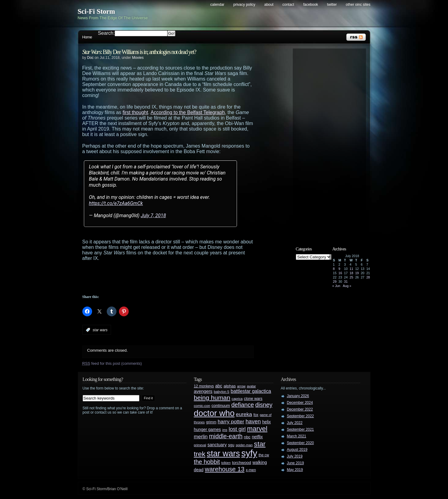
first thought (135, 112)
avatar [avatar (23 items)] (251, 386)
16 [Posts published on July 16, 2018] (340, 273)
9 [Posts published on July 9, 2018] (339, 269)
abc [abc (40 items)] (219, 386)
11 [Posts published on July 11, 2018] (351, 269)
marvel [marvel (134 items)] (257, 429)
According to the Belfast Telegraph (188, 112)
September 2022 (301, 416)
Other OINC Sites (358, 5)
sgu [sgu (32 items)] (231, 445)
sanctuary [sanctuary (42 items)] (217, 445)
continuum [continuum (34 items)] (221, 406)
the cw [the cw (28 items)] (264, 455)
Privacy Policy (244, 5)
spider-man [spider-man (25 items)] (244, 445)
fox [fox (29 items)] (256, 415)
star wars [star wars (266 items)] (223, 454)
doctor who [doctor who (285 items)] (214, 413)
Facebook (311, 5)
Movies (138, 58)
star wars (100, 330)
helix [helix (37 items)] (267, 422)
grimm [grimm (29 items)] (211, 422)
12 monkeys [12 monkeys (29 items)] (204, 386)
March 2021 (297, 436)
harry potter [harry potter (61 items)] (231, 422)
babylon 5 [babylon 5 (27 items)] (222, 391)
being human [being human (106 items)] (212, 398)
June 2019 (296, 463)
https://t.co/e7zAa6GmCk (116, 203)
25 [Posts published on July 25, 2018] (351, 277)
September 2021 (301, 429)
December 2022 (300, 409)
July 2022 (295, 423)
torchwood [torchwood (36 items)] (242, 463)
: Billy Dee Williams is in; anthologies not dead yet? (139, 52)
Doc (90, 58)
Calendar (217, 5)
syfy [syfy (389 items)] (249, 453)
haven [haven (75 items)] (253, 421)
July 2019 (295, 456)
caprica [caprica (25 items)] (237, 399)
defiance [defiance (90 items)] (242, 405)
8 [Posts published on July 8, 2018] (334, 269)
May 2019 (295, 470)
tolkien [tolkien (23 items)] (226, 463)
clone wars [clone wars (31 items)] (253, 399)
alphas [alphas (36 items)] (230, 386)
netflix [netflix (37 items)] (257, 437)
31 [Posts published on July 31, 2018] (346, 282)
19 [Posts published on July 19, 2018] (357, 273)
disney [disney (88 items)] (264, 405)
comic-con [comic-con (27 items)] (202, 406)
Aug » (347, 286)
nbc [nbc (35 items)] (247, 437)
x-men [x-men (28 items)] (251, 470)
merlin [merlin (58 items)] (201, 437)
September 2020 (301, 443)
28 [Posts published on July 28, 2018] (368, 277)
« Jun (336, 286)
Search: (106, 33)
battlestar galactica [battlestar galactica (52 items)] (251, 391)
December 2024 (300, 403)
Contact (288, 5)
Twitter (332, 5)
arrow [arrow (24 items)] (241, 386)
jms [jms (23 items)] (225, 430)
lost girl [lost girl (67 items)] (237, 429)
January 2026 (298, 396)
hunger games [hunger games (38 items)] (208, 429)
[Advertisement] (180, 278)
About (269, 5)
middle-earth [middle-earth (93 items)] (226, 436)
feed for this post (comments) (112, 363)
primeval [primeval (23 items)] (200, 445)
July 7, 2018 (153, 215)
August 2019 (297, 450)
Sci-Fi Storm (97, 11)
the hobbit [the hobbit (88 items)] (207, 462)
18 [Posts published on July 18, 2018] (351, 273)
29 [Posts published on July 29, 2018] (335, 282)
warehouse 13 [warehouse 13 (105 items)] (225, 469)
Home (87, 37)
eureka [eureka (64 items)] (244, 414)
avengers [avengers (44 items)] (203, 391)
